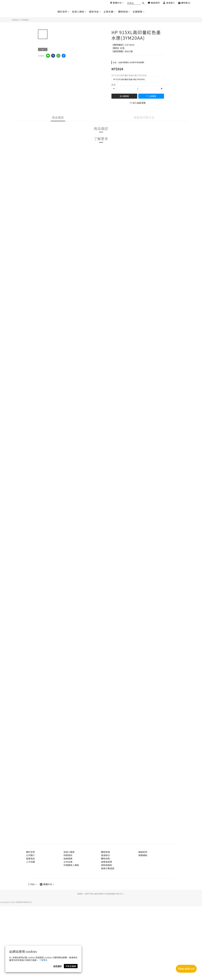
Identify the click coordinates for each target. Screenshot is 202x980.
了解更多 (43, 960)
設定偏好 (58, 966)
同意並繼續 (71, 966)
